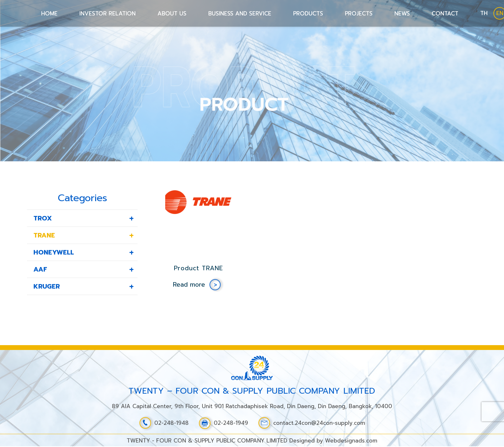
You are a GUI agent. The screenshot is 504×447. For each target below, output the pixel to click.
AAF (40, 269)
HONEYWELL (54, 252)
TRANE (44, 235)
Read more (189, 285)
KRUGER (47, 286)
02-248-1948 (164, 423)
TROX (43, 218)
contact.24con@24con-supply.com (311, 423)
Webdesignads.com (351, 441)
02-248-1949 (223, 423)
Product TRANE (198, 268)
